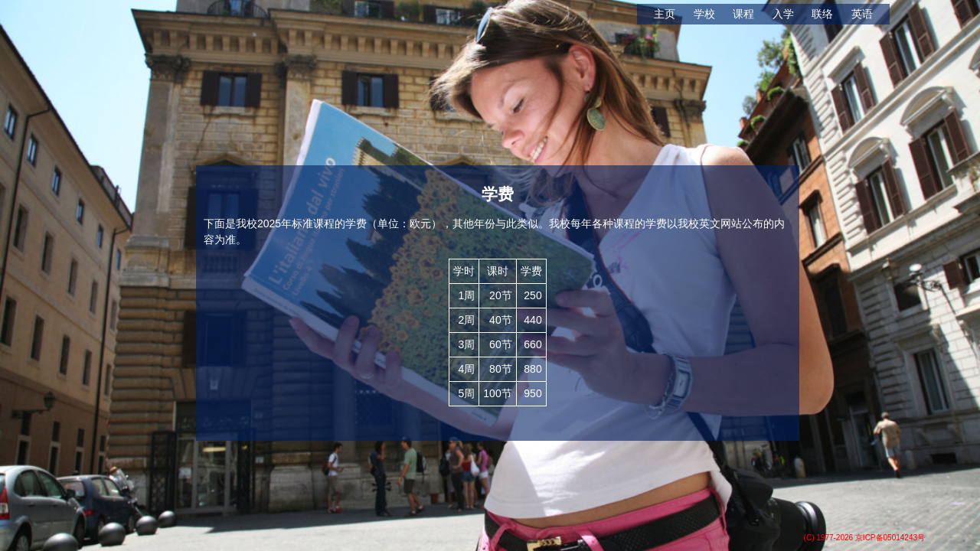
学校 (704, 14)
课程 (743, 14)
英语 (862, 14)
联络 (822, 14)
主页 (665, 14)
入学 (783, 14)
